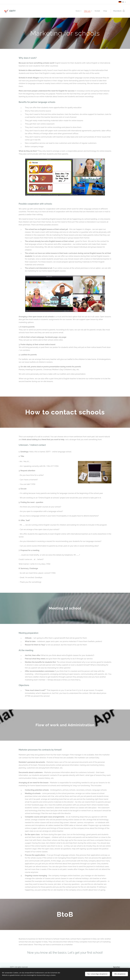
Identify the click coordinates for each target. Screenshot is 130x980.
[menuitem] (78, 11)
